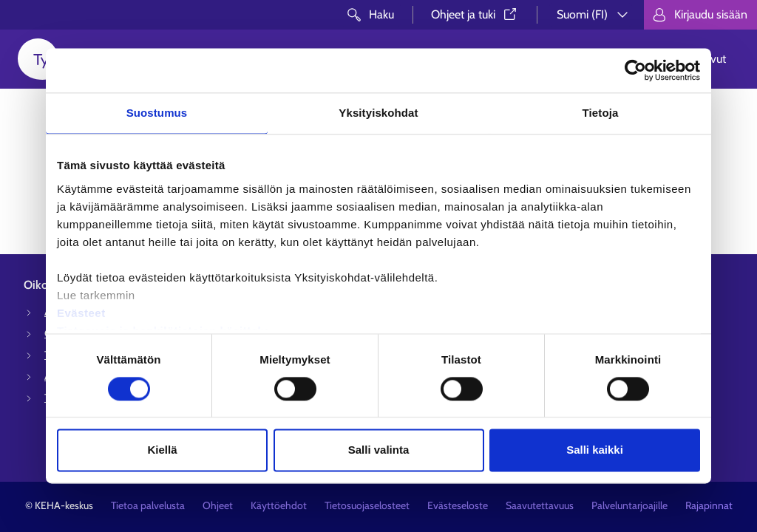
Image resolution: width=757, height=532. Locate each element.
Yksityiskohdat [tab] (378, 113)
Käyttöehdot (279, 505)
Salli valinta (379, 450)
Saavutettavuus (540, 505)
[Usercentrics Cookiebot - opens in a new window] (635, 70)
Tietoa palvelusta (148, 505)
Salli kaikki (595, 450)
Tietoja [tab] (601, 113)
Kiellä (162, 450)
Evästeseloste (458, 505)
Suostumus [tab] (157, 113)
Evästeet (81, 313)
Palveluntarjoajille (629, 505)
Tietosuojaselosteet (367, 505)
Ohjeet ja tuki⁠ (475, 14)
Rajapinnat (709, 505)
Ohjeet (218, 505)
